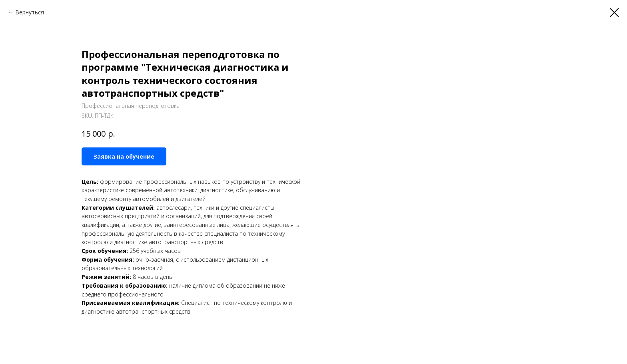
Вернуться (30, 12)
